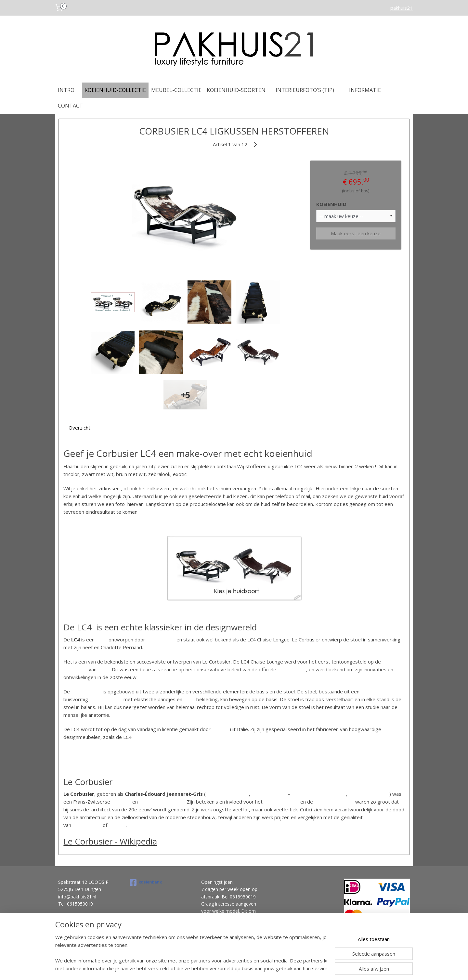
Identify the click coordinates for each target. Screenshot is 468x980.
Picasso (117, 825)
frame (116, 699)
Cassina (220, 729)
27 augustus (363, 794)
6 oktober (263, 794)
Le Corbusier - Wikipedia (110, 841)
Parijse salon (292, 669)
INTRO (66, 90)
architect (121, 802)
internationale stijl (334, 802)
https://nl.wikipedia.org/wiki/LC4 (99, 751)
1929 (104, 669)
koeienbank (146, 883)
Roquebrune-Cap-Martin (319, 794)
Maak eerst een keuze (356, 233)
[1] (129, 824)
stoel (102, 639)
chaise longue (86, 691)
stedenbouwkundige (162, 802)
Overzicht (79, 428)
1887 (281, 794)
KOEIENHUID (331, 204)
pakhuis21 (402, 8)
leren (189, 699)
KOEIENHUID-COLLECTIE (115, 90)
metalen (98, 699)
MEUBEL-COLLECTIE (176, 90)
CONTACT (70, 106)
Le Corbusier (161, 639)
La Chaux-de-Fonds (227, 794)
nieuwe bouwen (281, 802)
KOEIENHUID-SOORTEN (236, 90)
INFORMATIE (365, 90)
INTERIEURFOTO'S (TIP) (305, 90)
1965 (383, 794)
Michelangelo (87, 825)
